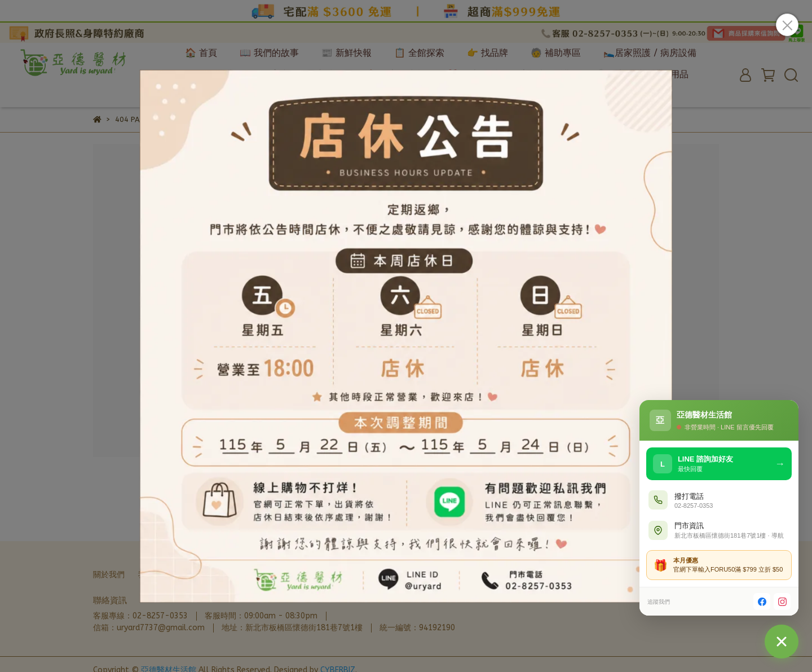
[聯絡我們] (782, 642)
